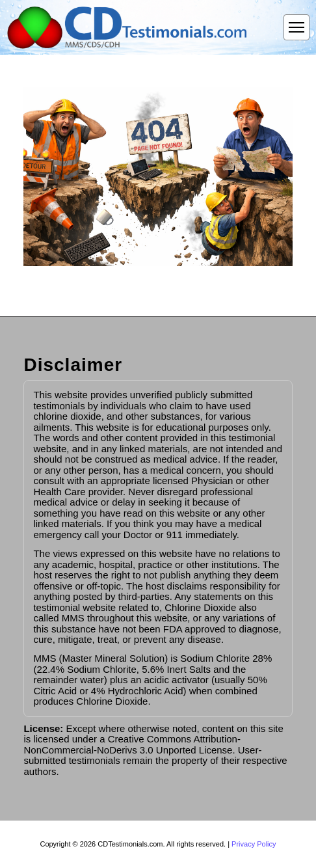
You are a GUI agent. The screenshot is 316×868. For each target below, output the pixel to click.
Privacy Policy (254, 844)
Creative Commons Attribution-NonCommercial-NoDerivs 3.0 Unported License (132, 744)
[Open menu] (296, 27)
